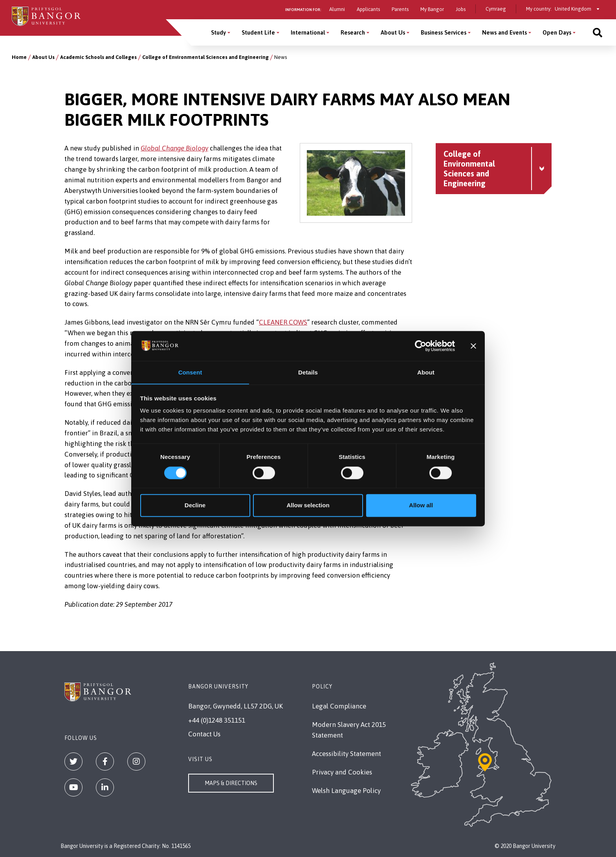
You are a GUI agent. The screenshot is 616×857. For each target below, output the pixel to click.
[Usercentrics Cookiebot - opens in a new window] (421, 346)
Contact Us (204, 734)
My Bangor (432, 9)
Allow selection (308, 506)
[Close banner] (473, 346)
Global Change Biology (174, 148)
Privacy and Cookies (342, 772)
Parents (400, 9)
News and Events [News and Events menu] (504, 32)
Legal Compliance (339, 706)
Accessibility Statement (346, 754)
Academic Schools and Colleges (98, 57)
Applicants (368, 9)
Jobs (461, 9)
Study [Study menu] (218, 32)
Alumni (337, 9)
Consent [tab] (190, 372)
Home (19, 57)
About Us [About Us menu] (393, 32)
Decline (195, 506)
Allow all (421, 506)
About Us (43, 57)
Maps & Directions (231, 783)
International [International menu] (308, 32)
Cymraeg (496, 9)
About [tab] (426, 372)
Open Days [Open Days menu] (557, 32)
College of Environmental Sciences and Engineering (205, 57)
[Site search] (598, 32)
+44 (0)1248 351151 (217, 720)
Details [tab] (308, 372)
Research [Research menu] (353, 32)
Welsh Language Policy (346, 791)
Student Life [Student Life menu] (258, 32)
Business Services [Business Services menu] (444, 32)
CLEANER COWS (283, 322)
